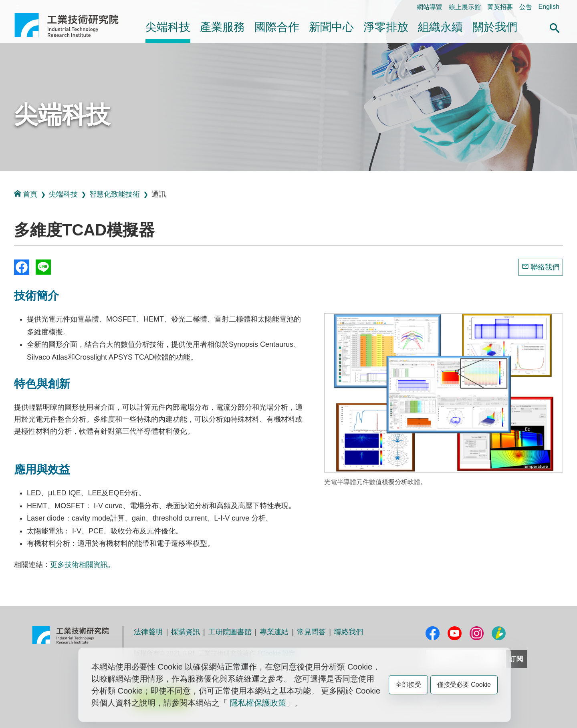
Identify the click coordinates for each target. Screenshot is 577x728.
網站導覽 (430, 7)
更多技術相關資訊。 (83, 565)
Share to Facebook (22, 267)
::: (17, 7)
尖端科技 (168, 27)
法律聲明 (148, 632)
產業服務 (222, 27)
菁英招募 (500, 7)
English (549, 7)
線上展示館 (465, 7)
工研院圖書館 (230, 632)
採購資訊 (186, 632)
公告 (526, 7)
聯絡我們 (545, 267)
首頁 (26, 194)
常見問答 (311, 632)
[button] (555, 27)
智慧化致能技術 (115, 194)
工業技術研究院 (72, 25)
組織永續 (440, 27)
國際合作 (277, 27)
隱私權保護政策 (258, 703)
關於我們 (495, 27)
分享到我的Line (43, 267)
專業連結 (274, 632)
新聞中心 (331, 27)
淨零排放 (386, 27)
